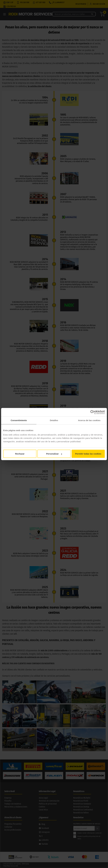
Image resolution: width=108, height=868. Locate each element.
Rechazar (20, 454)
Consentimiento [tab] (19, 420)
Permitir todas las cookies (88, 454)
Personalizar (54, 454)
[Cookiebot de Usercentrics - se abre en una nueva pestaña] (92, 412)
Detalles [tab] (54, 420)
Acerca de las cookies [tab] (89, 420)
